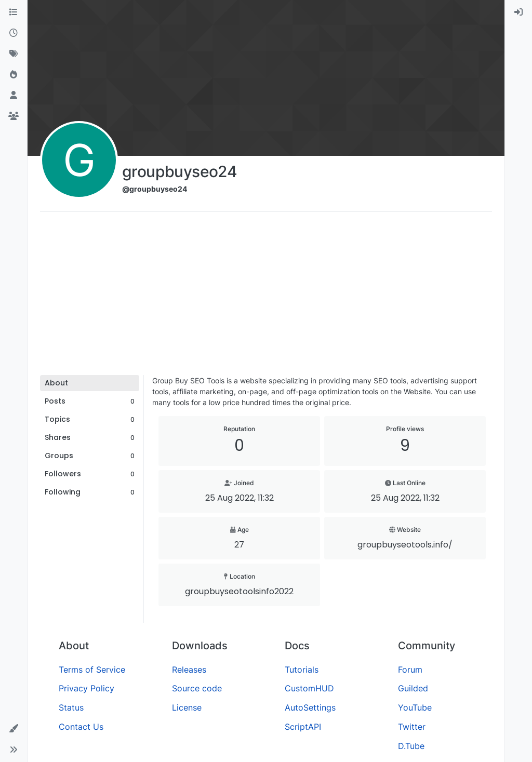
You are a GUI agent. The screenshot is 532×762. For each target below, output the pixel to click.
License (187, 707)
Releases (189, 670)
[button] (14, 729)
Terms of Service (92, 670)
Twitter (412, 727)
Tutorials (302, 670)
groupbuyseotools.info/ (405, 545)
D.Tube (411, 746)
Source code (197, 688)
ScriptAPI (303, 727)
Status (71, 707)
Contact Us (81, 727)
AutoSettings (310, 707)
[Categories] (14, 12)
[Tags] (14, 54)
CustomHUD (309, 688)
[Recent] (14, 33)
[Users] (14, 96)
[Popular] (14, 75)
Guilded (413, 688)
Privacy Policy (87, 688)
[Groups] (14, 116)
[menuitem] (518, 12)
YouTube (415, 707)
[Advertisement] (266, 297)
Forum (410, 670)
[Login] (518, 12)
